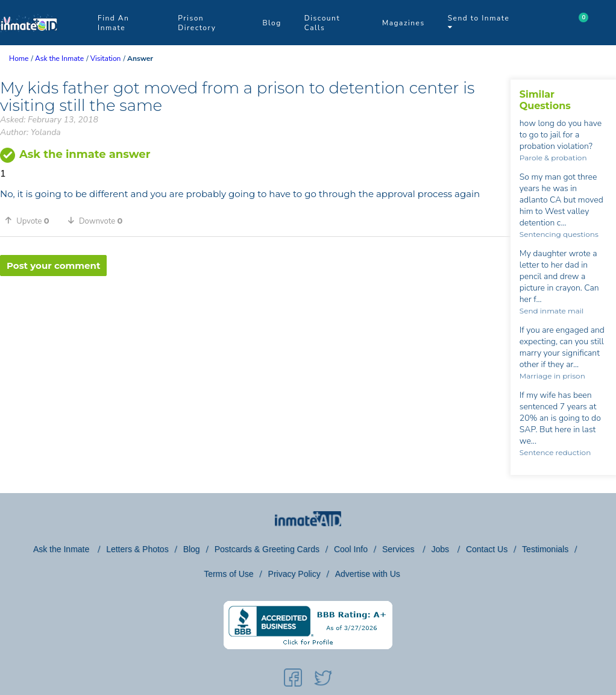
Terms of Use (228, 574)
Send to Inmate (479, 22)
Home (19, 58)
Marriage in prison (552, 376)
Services (400, 549)
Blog (272, 23)
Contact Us (487, 549)
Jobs (441, 549)
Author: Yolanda (30, 132)
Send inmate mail (552, 311)
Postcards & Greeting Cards (267, 549)
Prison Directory (197, 23)
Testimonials (545, 549)
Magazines (404, 23)
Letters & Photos (137, 549)
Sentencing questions (559, 234)
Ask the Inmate (62, 549)
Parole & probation (553, 158)
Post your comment (53, 266)
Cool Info (351, 549)
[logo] (29, 42)
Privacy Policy (294, 574)
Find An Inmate (113, 23)
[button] (31, 221)
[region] (255, 315)
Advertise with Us (368, 574)
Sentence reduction (555, 452)
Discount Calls (322, 23)
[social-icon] (293, 680)
